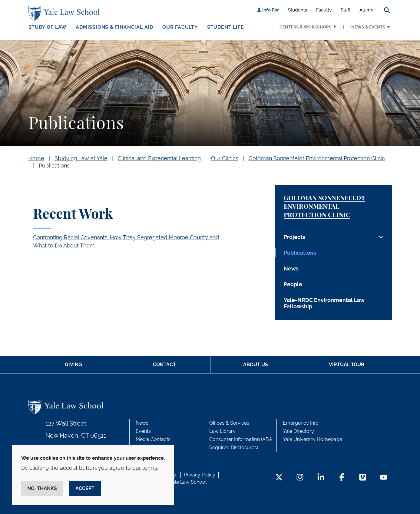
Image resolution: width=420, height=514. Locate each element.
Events (143, 431)
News (291, 269)
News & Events (368, 27)
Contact (164, 365)
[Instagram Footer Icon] (300, 478)
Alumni (367, 10)
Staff (346, 10)
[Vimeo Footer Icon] (363, 478)
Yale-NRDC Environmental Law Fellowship (324, 303)
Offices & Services (229, 423)
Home (36, 158)
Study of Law (48, 27)
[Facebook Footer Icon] (342, 478)
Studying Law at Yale (81, 158)
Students (298, 10)
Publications (54, 166)
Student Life (226, 27)
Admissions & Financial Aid (114, 27)
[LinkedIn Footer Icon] (321, 478)
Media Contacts (153, 439)
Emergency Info (301, 423)
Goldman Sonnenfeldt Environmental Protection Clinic (317, 158)
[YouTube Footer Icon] (384, 478)
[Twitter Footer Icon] (279, 478)
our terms (145, 468)
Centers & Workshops (306, 27)
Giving (73, 365)
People (293, 284)
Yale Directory (298, 431)
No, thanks (42, 488)
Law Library (222, 431)
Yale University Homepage (313, 439)
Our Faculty (180, 27)
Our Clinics (225, 158)
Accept (85, 488)
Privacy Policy (200, 475)
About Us (256, 365)
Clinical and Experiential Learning (159, 158)
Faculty (324, 10)
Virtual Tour (347, 365)
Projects (294, 237)
